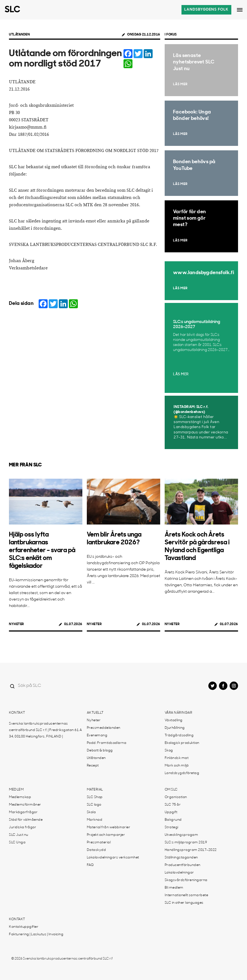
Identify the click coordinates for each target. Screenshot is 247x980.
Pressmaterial (99, 843)
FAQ (90, 865)
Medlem (16, 790)
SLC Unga (17, 843)
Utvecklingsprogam (181, 835)
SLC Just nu (19, 835)
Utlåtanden (19, 35)
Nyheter (17, 624)
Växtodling (174, 720)
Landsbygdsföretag (182, 773)
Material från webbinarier (109, 827)
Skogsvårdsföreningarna (186, 880)
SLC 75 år (173, 805)
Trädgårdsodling (179, 735)
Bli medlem (174, 888)
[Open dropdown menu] (240, 10)
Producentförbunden (183, 865)
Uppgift (171, 812)
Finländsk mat (177, 758)
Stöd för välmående (26, 820)
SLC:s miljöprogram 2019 (186, 843)
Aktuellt (95, 713)
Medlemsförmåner (25, 805)
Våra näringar (179, 713)
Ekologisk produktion (182, 743)
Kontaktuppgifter (24, 927)
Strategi (172, 827)
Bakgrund (173, 820)
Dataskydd (96, 850)
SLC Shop (95, 797)
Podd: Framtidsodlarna (107, 743)
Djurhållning (175, 728)
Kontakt (17, 713)
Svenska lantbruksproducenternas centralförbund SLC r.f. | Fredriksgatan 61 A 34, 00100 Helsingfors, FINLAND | (45, 730)
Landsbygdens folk (206, 10)
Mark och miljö (177, 766)
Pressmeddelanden (104, 728)
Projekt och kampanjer (106, 835)
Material (95, 790)
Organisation (176, 797)
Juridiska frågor (23, 827)
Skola (91, 812)
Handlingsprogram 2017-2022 (191, 850)
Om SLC (171, 790)
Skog (169, 751)
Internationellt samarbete (187, 895)
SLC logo (94, 805)
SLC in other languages (184, 903)
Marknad (95, 820)
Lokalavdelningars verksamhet (113, 858)
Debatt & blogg (100, 751)
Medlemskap (20, 797)
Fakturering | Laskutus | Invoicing (36, 934)
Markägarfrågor (23, 812)
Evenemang (97, 735)
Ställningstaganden (181, 858)
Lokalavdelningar (179, 873)
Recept (93, 766)
